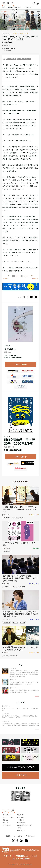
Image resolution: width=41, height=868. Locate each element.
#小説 (10, 50)
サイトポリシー (7, 815)
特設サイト (22, 831)
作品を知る (22, 820)
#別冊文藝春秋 (10, 49)
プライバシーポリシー (9, 817)
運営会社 (5, 820)
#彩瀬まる (15, 587)
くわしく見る (20, 364)
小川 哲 (20, 59)
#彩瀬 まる (22, 518)
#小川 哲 (15, 518)
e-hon (13, 381)
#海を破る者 (14, 656)
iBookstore (28, 463)
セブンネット (13, 376)
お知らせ (5, 823)
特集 (20, 828)
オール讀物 (18, 836)
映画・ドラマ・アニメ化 (25, 825)
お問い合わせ (7, 825)
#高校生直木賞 (7, 587)
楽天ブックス (28, 371)
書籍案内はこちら (21, 767)
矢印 (37, 696)
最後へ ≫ (35, 279)
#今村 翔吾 (6, 656)
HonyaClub (28, 381)
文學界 (8, 836)
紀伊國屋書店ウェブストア (28, 376)
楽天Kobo (20, 468)
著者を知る (22, 817)
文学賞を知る (22, 823)
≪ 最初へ (6, 279)
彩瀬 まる (27, 59)
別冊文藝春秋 (7, 42)
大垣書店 (20, 386)
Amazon (13, 371)
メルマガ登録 (20, 775)
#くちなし (23, 587)
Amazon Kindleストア (13, 463)
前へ (9, 276)
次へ (32, 276)
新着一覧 (21, 815)
